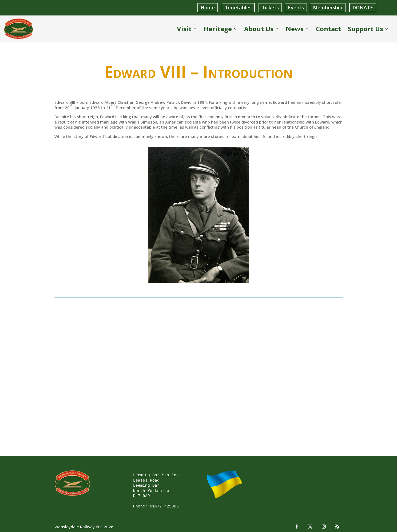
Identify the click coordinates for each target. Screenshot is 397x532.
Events (296, 7)
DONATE (363, 7)
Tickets (270, 7)
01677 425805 (164, 506)
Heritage (218, 30)
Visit (184, 30)
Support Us (366, 30)
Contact (328, 30)
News (295, 30)
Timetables (238, 7)
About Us (259, 30)
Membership (328, 7)
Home (208, 7)
